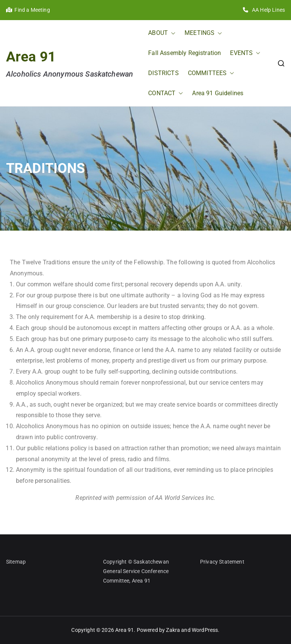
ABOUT (162, 33)
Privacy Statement (222, 562)
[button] (172, 33)
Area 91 (31, 57)
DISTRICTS (163, 73)
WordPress (205, 630)
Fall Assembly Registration (185, 53)
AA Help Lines (264, 10)
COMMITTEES (211, 73)
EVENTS (245, 53)
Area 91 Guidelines (218, 93)
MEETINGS (203, 33)
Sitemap (16, 562)
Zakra (173, 630)
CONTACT (166, 93)
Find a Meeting (28, 10)
